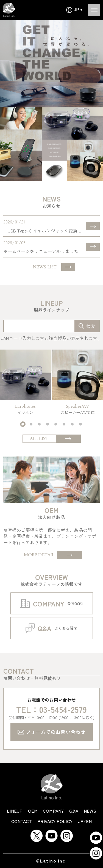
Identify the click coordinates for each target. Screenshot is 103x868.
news (90, 811)
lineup (15, 811)
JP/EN (85, 821)
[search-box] (87, 326)
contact (22, 821)
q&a (74, 811)
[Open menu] (94, 10)
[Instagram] (67, 833)
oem (33, 811)
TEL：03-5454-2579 (51, 709)
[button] (23, 424)
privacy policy (55, 821)
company (53, 811)
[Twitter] (37, 833)
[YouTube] (51, 833)
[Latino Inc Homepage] (9, 6)
